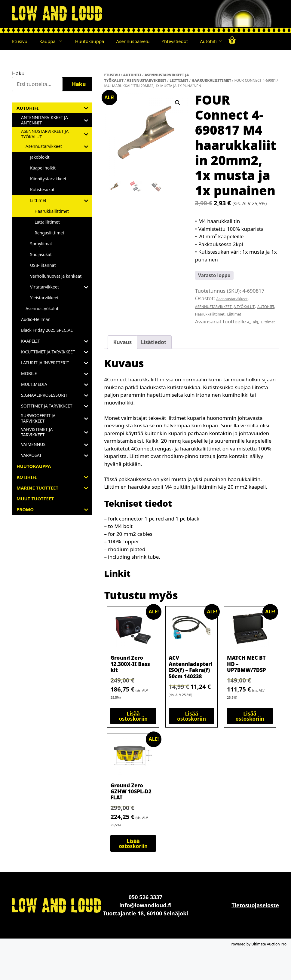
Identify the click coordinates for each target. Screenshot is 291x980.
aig (255, 322)
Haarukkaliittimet (211, 80)
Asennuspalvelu (133, 41)
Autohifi (211, 41)
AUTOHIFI (132, 75)
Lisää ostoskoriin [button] (133, 716)
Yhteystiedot (175, 41)
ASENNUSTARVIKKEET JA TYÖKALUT (225, 307)
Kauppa (54, 41)
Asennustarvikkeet (147, 80)
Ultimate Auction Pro (269, 944)
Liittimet (179, 80)
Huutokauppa (90, 41)
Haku (18, 73)
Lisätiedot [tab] (154, 342)
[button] (62, 41)
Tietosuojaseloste (255, 905)
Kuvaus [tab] (122, 342)
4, (249, 322)
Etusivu (20, 41)
